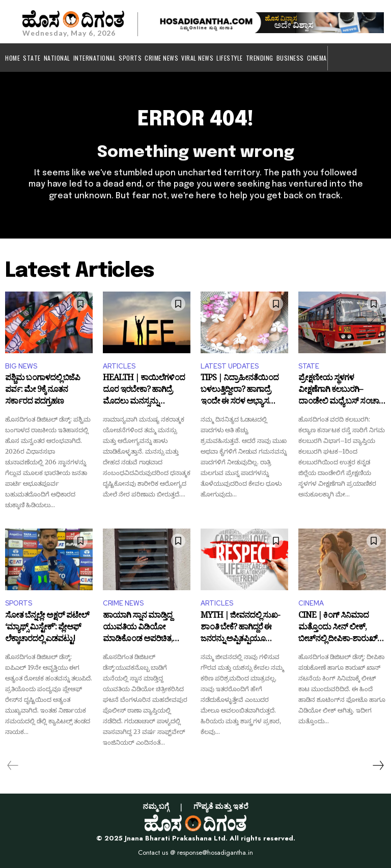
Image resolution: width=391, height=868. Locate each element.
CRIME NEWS (123, 603)
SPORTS (19, 603)
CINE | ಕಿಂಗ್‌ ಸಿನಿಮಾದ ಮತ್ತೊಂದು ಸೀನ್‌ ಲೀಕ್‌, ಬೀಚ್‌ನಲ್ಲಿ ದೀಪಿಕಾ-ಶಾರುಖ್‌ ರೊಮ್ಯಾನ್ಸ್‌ (338, 629)
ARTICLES (119, 366)
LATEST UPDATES (230, 366)
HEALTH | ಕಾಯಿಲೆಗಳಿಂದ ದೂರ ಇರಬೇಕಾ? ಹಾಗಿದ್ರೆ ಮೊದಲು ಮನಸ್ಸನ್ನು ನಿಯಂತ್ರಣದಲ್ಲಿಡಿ (144, 391)
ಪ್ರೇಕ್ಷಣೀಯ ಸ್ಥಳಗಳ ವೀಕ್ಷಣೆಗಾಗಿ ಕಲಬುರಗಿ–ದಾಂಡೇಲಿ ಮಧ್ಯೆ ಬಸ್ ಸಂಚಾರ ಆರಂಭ (341, 391)
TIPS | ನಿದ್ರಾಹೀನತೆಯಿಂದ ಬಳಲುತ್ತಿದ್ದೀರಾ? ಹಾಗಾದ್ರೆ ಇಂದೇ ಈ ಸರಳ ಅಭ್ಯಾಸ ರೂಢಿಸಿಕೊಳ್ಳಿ (240, 391)
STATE (309, 366)
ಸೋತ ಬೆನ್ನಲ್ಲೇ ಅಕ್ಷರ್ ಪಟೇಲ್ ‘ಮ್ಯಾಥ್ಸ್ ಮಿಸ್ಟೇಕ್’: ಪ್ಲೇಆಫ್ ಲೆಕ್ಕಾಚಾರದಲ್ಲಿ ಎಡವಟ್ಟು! (47, 629)
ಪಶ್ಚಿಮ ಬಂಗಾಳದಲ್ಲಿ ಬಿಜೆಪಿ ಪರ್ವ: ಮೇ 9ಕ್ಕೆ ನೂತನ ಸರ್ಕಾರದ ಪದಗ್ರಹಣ (43, 391)
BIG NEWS (21, 366)
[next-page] (378, 766)
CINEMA (311, 603)
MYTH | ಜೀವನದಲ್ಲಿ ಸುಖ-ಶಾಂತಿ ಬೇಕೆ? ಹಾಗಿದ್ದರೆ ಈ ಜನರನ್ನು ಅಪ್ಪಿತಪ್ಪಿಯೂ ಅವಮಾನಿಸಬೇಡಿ (240, 629)
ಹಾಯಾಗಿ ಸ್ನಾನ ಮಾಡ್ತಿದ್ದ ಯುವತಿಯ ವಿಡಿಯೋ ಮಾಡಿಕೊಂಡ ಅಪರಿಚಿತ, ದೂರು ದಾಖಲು (138, 629)
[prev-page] (13, 766)
